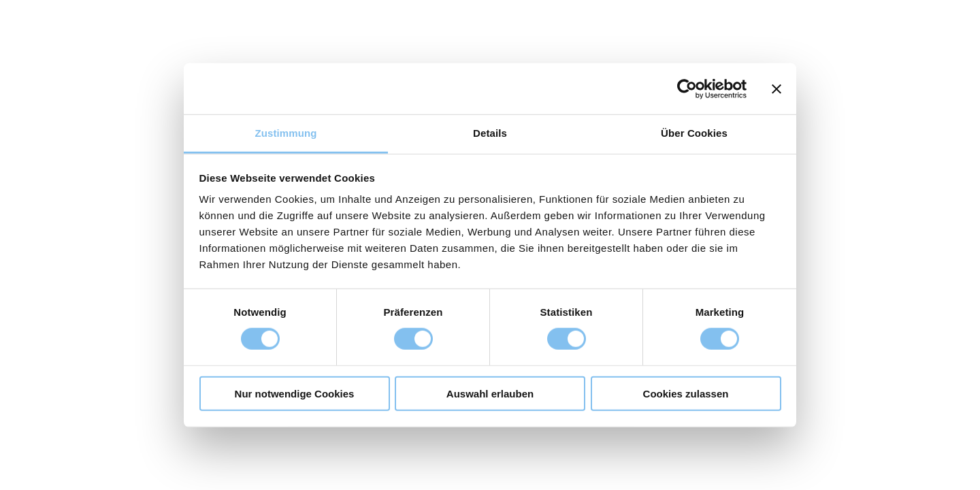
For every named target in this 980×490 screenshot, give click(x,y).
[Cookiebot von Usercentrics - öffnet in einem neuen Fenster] (687, 88)
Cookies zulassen (686, 394)
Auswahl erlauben (490, 394)
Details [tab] (490, 133)
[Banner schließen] (777, 88)
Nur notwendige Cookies (295, 394)
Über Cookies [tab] (694, 133)
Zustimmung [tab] (286, 133)
